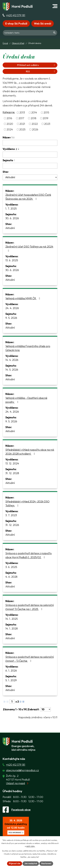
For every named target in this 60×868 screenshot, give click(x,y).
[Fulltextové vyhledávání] (30, 32)
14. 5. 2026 (12, 370)
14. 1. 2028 (12, 629)
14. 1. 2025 (12, 619)
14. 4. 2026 (12, 360)
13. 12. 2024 (12, 463)
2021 (22, 124)
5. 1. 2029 (11, 680)
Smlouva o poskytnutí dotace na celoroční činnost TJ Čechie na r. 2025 (30, 607)
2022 (35, 124)
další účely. (31, 846)
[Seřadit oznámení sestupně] (14, 138)
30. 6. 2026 (12, 218)
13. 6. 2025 (12, 260)
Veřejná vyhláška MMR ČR (23, 298)
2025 (22, 129)
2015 (46, 113)
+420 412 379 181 (16, 15)
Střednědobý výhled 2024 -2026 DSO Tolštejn (27, 503)
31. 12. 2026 (12, 525)
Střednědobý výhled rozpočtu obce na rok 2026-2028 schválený (30, 452)
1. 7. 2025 (11, 209)
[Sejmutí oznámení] (30, 166)
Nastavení (46, 863)
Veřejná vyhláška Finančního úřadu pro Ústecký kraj (28, 348)
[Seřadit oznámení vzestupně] (14, 137)
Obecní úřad (18, 43)
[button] (55, 6)
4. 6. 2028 (11, 577)
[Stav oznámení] (30, 177)
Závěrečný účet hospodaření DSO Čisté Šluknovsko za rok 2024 (28, 197)
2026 (35, 129)
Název (8, 137)
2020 (10, 124)
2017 (21, 118)
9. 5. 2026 (11, 318)
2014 (34, 113)
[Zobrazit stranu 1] (12, 702)
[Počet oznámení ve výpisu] (46, 709)
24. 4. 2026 (12, 308)
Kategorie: (9, 112)
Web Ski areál (43, 24)
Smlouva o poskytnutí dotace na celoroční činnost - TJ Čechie (30, 659)
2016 (9, 118)
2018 (34, 118)
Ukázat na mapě (16, 783)
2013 (22, 113)
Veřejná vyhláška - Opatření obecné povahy (26, 400)
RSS (41, 71)
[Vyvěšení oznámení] (30, 155)
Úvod (5, 43)
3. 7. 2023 (11, 515)
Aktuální (10, 228)
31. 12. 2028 (12, 473)
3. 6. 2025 (11, 567)
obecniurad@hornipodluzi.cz (22, 770)
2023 (47, 124)
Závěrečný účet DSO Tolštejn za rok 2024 (29, 248)
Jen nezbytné (31, 863)
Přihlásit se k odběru (37, 65)
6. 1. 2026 (11, 671)
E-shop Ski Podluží (16, 24)
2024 (10, 129)
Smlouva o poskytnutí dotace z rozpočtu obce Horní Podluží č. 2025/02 (29, 555)
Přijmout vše (15, 863)
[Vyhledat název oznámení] (30, 143)
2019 (46, 118)
